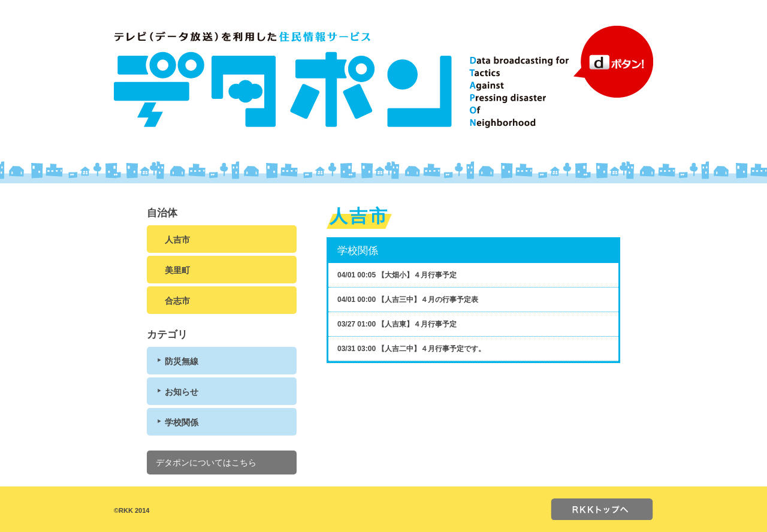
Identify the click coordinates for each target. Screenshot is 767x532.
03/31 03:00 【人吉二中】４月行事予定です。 (411, 349)
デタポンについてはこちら (206, 463)
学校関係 (182, 422)
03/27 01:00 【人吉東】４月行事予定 (397, 324)
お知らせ (182, 392)
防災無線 (182, 361)
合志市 (177, 301)
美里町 (177, 270)
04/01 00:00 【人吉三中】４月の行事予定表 (408, 300)
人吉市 (177, 240)
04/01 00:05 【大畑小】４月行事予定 (397, 275)
